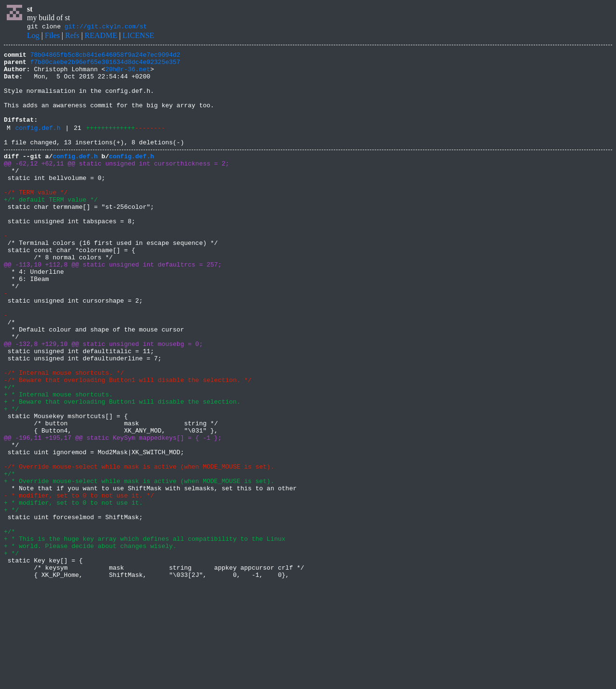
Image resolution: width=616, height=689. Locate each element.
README (101, 37)
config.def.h (38, 145)
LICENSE (139, 37)
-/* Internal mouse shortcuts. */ (64, 436)
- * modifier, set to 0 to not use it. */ (79, 583)
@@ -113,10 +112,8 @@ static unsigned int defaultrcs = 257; (113, 306)
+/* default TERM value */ (51, 228)
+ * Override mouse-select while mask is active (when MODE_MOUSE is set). (139, 566)
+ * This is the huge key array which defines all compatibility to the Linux (145, 635)
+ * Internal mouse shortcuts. (58, 462)
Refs (72, 37)
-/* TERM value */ (36, 219)
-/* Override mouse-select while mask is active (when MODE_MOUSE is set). (139, 549)
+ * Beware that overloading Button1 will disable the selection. (122, 471)
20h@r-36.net (128, 75)
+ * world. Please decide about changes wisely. (90, 644)
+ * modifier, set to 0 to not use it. (73, 592)
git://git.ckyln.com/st (106, 27)
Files (52, 37)
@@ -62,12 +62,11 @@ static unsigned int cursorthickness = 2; (116, 185)
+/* (9, 453)
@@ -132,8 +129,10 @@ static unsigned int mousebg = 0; (103, 401)
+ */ (11, 479)
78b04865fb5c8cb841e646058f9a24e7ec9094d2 (105, 57)
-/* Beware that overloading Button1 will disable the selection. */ (128, 445)
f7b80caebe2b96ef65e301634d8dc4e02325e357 (105, 66)
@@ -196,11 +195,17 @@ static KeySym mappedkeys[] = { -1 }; (113, 514)
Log (33, 37)
